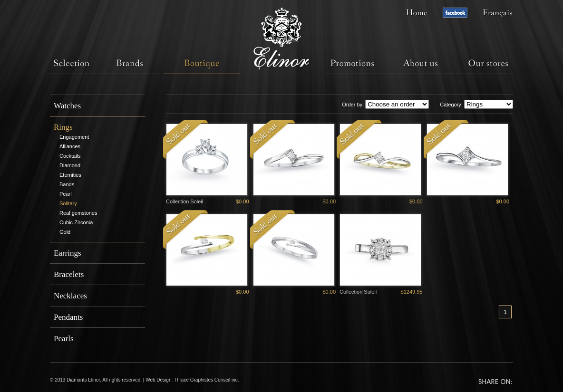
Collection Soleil (184, 201)
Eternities (70, 175)
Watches (67, 106)
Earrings (68, 253)
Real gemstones (78, 213)
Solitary (68, 203)
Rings (63, 127)
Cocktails (70, 156)
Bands (67, 184)
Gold (65, 232)
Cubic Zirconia (76, 222)
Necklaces (70, 296)
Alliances (70, 146)
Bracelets (69, 274)
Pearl (66, 194)
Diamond (70, 165)
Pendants (68, 317)
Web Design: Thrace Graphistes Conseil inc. (192, 380)
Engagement (74, 137)
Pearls (64, 339)
